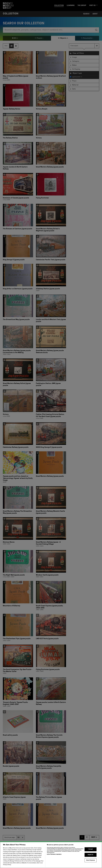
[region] (51, 855)
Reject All (90, 855)
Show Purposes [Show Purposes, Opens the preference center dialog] (90, 860)
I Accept (90, 849)
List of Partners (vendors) (54, 854)
